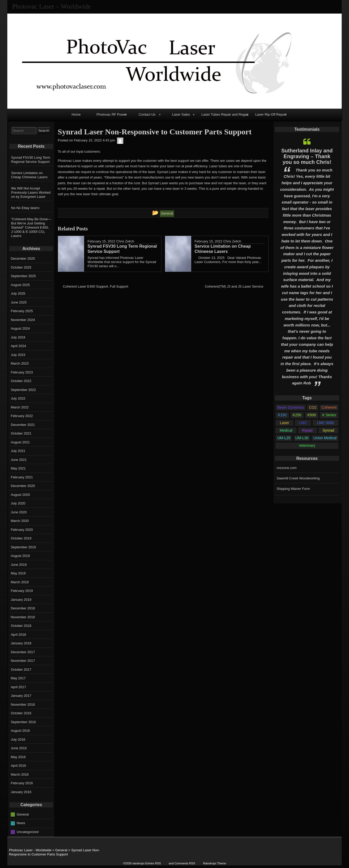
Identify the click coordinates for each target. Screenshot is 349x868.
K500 (312, 415)
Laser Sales (181, 114)
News (21, 823)
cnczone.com (287, 468)
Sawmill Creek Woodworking (298, 478)
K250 (297, 415)
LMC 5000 (326, 423)
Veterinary (307, 445)
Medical (286, 430)
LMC (303, 423)
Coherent (329, 407)
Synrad (328, 430)
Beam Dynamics (291, 407)
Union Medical (325, 438)
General (23, 814)
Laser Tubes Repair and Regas (225, 114)
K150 (282, 415)
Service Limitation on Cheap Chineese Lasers (29, 175)
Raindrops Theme (214, 863)
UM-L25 (284, 438)
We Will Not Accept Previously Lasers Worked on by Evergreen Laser (31, 192)
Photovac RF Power (112, 114)
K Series (329, 415)
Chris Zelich (125, 241)
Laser (285, 423)
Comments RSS (185, 863)
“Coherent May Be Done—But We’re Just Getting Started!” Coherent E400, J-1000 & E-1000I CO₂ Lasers (31, 227)
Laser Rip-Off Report (271, 114)
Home (76, 114)
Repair (307, 430)
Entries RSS (153, 863)
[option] (307, 262)
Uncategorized (28, 832)
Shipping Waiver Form (293, 489)
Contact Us (147, 114)
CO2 (313, 407)
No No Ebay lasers (25, 208)
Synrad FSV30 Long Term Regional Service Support (31, 160)
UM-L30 (302, 438)
